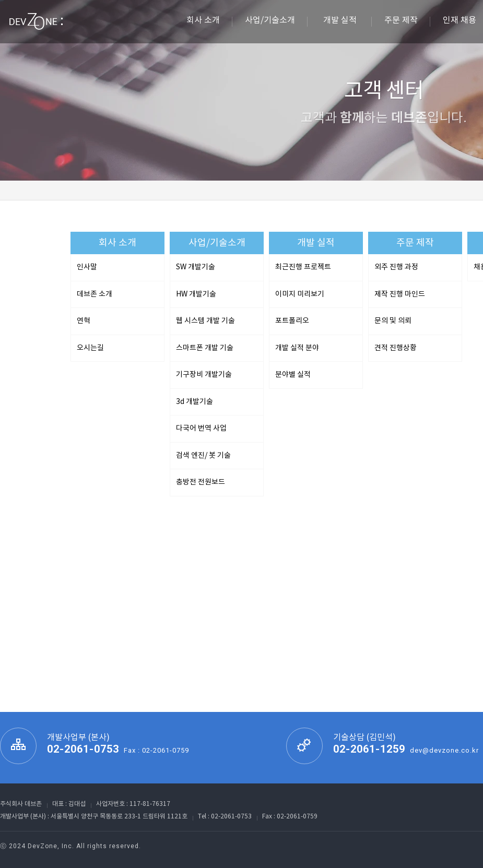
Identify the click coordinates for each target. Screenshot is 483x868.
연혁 (84, 321)
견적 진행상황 (396, 348)
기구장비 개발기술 (204, 375)
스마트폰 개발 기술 (205, 348)
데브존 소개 (95, 294)
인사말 (87, 267)
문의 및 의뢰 (393, 321)
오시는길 (90, 348)
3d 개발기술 (195, 402)
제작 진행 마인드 (400, 294)
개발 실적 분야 (297, 348)
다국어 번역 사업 (201, 429)
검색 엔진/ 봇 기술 (203, 456)
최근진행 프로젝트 (303, 267)
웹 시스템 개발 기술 (205, 321)
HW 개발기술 (196, 294)
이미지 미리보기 (300, 294)
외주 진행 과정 (396, 267)
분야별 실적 (293, 375)
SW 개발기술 (196, 267)
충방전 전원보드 (201, 482)
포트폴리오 (292, 321)
